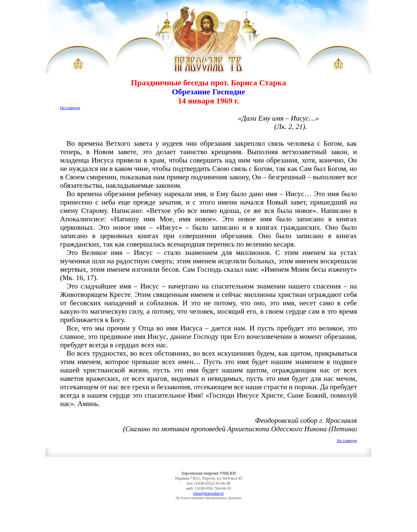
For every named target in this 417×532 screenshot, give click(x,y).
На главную (70, 108)
